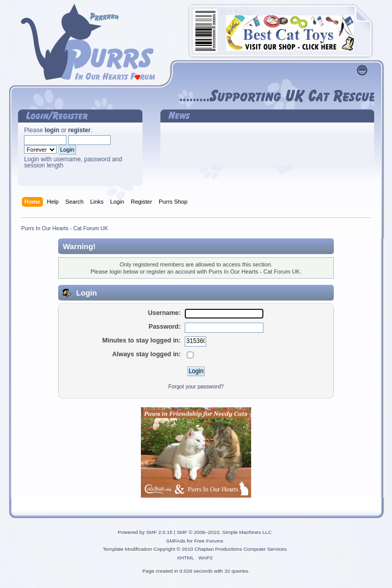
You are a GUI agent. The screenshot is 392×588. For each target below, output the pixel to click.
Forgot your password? (196, 386)
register (79, 130)
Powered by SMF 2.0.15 (145, 532)
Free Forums (209, 541)
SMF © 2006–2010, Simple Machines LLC (224, 532)
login (52, 130)
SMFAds (176, 541)
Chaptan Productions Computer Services (241, 549)
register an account (171, 272)
